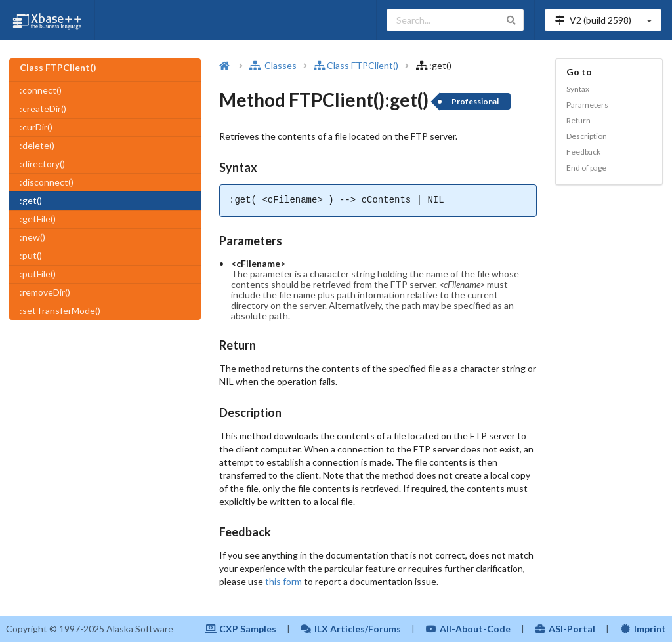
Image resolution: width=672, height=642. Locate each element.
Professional (475, 101)
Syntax (578, 89)
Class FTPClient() (356, 65)
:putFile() (38, 274)
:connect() (41, 90)
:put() (31, 255)
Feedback (583, 152)
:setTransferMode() (60, 311)
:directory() (42, 164)
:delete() (37, 145)
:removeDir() (45, 292)
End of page (586, 168)
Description (587, 136)
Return (578, 120)
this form (283, 581)
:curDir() (36, 127)
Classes (273, 65)
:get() (31, 200)
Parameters (587, 105)
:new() (32, 237)
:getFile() (38, 219)
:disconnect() (47, 182)
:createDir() (43, 109)
